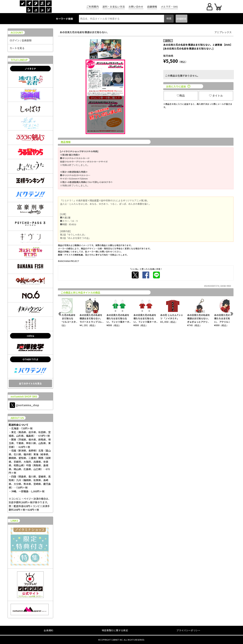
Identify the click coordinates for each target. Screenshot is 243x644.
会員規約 (48, 630)
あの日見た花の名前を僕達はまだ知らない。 (84, 32)
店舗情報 (152, 7)
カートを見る (17, 48)
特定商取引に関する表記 (115, 630)
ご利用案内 (93, 7)
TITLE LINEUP (19, 60)
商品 (181, 96)
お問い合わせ (136, 7)
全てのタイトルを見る (30, 383)
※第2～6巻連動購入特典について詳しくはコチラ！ (86, 182)
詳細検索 (181, 19)
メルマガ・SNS (169, 7)
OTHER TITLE (30, 359)
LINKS (14, 521)
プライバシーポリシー (188, 630)
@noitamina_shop (24, 405)
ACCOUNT (17, 33)
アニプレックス (223, 32)
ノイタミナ (30, 69)
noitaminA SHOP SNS (24, 396)
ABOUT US (17, 418)
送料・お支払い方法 (114, 7)
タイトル (216, 96)
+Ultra (30, 336)
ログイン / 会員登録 (21, 40)
